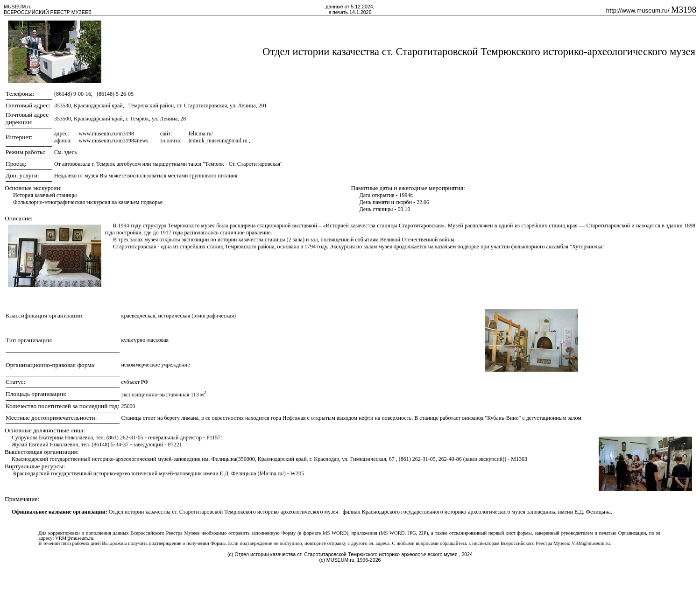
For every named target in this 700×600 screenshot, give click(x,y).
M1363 (519, 459)
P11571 (215, 438)
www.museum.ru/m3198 (106, 134)
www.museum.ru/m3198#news (113, 141)
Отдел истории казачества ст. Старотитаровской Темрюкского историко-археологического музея (479, 52)
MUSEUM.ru (18, 7)
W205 (297, 473)
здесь (71, 152)
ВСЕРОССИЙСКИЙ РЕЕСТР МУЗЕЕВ (48, 12)
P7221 (175, 445)
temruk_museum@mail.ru (219, 141)
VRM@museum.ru (74, 538)
